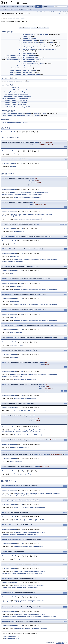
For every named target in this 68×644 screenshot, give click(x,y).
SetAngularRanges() (18, 495)
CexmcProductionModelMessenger (11, 122)
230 (22, 314)
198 (22, 330)
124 (22, 626)
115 (22, 471)
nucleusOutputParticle (24, 107)
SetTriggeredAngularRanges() (32, 495)
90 (21, 189)
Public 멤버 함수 (40, 12)
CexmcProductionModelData (48, 49)
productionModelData (24, 98)
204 (22, 354)
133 (22, 597)
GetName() (17, 559)
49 (21, 151)
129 (22, 228)
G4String (42, 34)
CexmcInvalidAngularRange (40, 192)
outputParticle (22, 105)
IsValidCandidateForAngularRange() (32, 194)
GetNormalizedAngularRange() (29, 374)
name (47, 34)
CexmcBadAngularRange (26, 192)
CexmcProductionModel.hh (17, 18)
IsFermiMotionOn (27, 62)
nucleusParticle (22, 103)
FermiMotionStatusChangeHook (17, 81)
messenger (26, 122)
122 (22, 504)
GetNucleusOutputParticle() (34, 573)
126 (22, 611)
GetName (25, 66)
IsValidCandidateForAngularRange (16, 113)
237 (22, 283)
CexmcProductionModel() (32, 493)
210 (22, 271)
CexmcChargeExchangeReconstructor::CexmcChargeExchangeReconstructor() (35, 259)
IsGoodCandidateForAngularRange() (12, 194)
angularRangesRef (23, 94)
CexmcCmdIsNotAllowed (17, 214)
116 (22, 556)
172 (22, 408)
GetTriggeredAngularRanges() (22, 629)
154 (22, 444)
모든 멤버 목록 (65, 14)
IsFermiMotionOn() (31, 520)
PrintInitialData (27, 53)
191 (22, 342)
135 (22, 568)
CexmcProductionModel (29, 34)
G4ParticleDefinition (15, 68)
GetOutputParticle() (32, 602)
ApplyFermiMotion (27, 41)
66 (21, 427)
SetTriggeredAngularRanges (30, 64)
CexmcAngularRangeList (43, 45)
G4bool (35, 41)
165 (22, 458)
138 (22, 544)
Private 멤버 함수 (64, 12)
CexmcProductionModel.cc (9, 151)
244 (22, 395)
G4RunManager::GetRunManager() (47, 374)
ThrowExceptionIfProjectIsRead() (11, 216)
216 (22, 253)
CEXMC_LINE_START (25, 411)
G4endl (47, 411)
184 (22, 241)
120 (22, 490)
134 (22, 371)
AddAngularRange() (20, 379)
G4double (35, 43)
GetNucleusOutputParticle (30, 74)
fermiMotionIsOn (27, 36)
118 (22, 517)
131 (22, 583)
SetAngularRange (27, 43)
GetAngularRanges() (45, 493)
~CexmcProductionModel (29, 38)
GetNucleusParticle (28, 70)
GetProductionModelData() (34, 616)
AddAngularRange (27, 47)
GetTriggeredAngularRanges (30, 57)
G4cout (42, 411)
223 (22, 299)
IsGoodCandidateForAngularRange (16, 116)
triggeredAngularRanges (25, 96)
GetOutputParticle (27, 72)
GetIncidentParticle (28, 68)
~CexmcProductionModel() (36, 547)
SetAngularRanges (27, 45)
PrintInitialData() (56, 493)
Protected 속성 (56, 12)
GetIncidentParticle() (32, 534)
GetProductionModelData (29, 60)
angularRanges (22, 92)
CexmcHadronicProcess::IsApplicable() (13, 261)
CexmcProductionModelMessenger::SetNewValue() (28, 197)
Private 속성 (58, 14)
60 (21, 132)
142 (22, 211)
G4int (52, 43)
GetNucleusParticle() (32, 588)
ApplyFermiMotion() (20, 231)
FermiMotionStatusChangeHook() (43, 214)
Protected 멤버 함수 (48, 12)
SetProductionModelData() (49, 616)
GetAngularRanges (28, 55)
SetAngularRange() (31, 379)
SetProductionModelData (29, 49)
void (20, 41)
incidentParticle (22, 100)
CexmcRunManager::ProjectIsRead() (12, 376)
